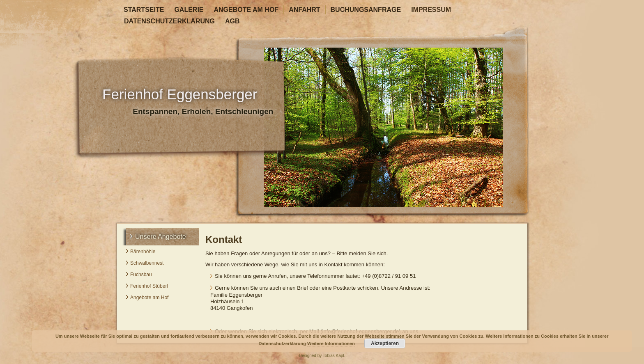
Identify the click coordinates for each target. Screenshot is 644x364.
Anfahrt (304, 10)
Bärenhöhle (143, 252)
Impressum (431, 10)
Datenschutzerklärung (169, 21)
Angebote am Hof (246, 10)
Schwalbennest (147, 263)
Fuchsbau (141, 275)
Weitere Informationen (331, 343)
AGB (232, 21)
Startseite (144, 10)
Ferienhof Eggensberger (180, 94)
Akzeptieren (385, 343)
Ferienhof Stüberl (149, 286)
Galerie (189, 10)
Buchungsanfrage (366, 10)
